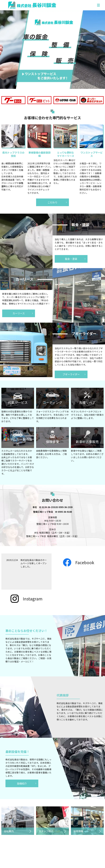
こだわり (52, 202)
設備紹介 (22, 783)
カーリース (19, 313)
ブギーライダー (71, 374)
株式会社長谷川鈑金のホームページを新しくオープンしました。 (34, 563)
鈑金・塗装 (71, 259)
